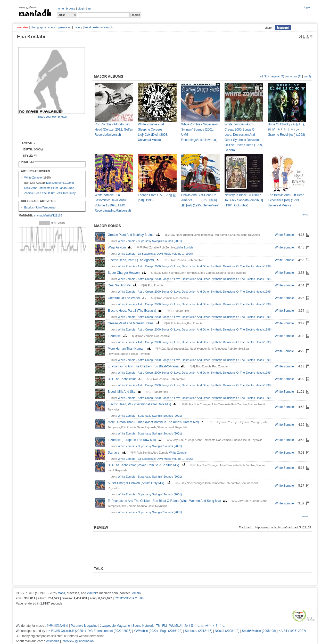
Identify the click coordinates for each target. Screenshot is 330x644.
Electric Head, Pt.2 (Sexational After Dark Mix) (143, 404)
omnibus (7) (294, 76)
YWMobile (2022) (146, 631)
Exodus (29, 207)
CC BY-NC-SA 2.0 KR (129, 598)
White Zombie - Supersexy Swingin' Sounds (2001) (150, 241)
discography (38, 27)
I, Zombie (118, 336)
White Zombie (33, 178)
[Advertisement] (48, 130)
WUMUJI (175, 626)
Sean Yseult (42, 193)
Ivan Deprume (55, 183)
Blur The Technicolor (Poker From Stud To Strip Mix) (147, 465)
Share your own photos (52, 117)
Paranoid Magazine (84, 626)
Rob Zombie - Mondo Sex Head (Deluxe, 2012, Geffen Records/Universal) (114, 130)
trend (88, 27)
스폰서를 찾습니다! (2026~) (67, 631)
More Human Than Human (130, 349)
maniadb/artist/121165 (48, 215)
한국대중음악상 (57, 626)
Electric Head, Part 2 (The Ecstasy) (136, 311)
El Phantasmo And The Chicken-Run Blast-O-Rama (147, 366)
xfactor (92, 593)
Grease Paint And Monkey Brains (134, 235)
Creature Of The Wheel (127, 298)
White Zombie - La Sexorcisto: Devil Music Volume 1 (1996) (155, 254)
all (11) (264, 76)
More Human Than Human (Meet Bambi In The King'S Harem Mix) (157, 422)
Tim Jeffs (56, 193)
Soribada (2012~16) (199, 631)
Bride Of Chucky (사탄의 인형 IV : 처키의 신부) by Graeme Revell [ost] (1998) (287, 130)
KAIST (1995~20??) (292, 631)
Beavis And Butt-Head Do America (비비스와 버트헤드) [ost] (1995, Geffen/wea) (200, 200)
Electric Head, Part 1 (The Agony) (135, 260)
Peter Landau (60, 188)
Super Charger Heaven (127, 273)
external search (103, 27)
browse (71, 9)
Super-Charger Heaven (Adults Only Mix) (140, 483)
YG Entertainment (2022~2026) (110, 631)
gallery (78, 27)
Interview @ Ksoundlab (78, 641)
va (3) (307, 76)
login (307, 7)
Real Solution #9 (123, 285)
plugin (81, 9)
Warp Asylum (121, 247)
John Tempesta (41, 188)
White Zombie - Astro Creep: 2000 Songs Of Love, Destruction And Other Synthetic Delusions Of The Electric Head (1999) (195, 266)
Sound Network (143, 626)
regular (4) (278, 76)
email (136, 593)
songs (52, 27)
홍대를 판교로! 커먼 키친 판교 (205, 626)
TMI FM (161, 626)
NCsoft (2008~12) (227, 631)
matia (61, 593)
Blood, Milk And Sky (125, 392)
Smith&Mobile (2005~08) (259, 631)
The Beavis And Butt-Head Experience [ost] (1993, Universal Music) (286, 200)
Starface (117, 453)
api (89, 9)
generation (65, 27)
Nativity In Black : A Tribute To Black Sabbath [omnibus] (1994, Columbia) (244, 200)
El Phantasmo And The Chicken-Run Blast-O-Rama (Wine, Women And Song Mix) (168, 501)
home (60, 9)
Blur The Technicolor (126, 379)
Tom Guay (69, 193)
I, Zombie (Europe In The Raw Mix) (136, 440)
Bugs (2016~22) (171, 631)
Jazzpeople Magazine (115, 626)
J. (66, 183)
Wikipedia (53, 641)
